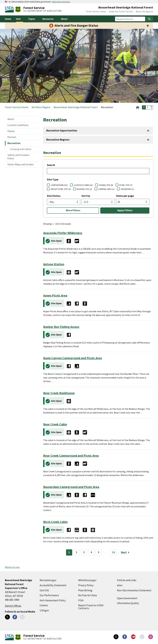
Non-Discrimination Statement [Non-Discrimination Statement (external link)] (134, 590)
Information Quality (128, 603)
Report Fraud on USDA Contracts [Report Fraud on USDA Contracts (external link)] (91, 607)
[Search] (149, 19)
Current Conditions (18, 125)
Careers (44, 605)
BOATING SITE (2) (84, 189)
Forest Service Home (96, 11)
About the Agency (144, 11)
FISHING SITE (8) (106, 185)
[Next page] (126, 552)
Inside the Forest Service (121, 11)
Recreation (14, 143)
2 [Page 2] (76, 552)
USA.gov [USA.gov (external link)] (44, 610)
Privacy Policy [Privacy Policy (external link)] (86, 585)
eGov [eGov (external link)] (120, 585)
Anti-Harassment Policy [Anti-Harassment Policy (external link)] (53, 600)
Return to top (12, 567)
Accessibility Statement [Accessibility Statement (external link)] (53, 585)
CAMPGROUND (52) (59, 185)
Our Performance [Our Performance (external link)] (49, 595)
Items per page (125, 196)
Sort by (86, 196)
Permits (12, 137)
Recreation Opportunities (62, 131)
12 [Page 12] (114, 552)
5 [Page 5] (99, 552)
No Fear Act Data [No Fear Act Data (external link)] (87, 595)
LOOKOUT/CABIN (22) (83, 185)
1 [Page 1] (69, 552)
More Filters (73, 210)
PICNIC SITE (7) (126, 185)
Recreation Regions (58, 140)
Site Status (54, 196)
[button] (138, 107)
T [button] (144, 107)
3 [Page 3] (84, 552)
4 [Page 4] (91, 552)
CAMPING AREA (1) (106, 189)
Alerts (11, 119)
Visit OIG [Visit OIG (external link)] (44, 590)
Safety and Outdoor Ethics (18, 157)
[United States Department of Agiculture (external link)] (10, 9)
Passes (11, 131)
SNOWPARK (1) (127, 189)
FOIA (81, 600)
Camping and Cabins (21, 149)
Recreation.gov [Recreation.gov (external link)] (48, 580)
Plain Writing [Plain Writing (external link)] (85, 590)
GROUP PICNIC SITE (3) (61, 189)
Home (8, 19)
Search (51, 165)
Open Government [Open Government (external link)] (127, 598)
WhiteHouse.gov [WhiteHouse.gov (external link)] (87, 580)
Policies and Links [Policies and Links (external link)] (127, 580)
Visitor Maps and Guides (21, 164)
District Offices (13, 606)
